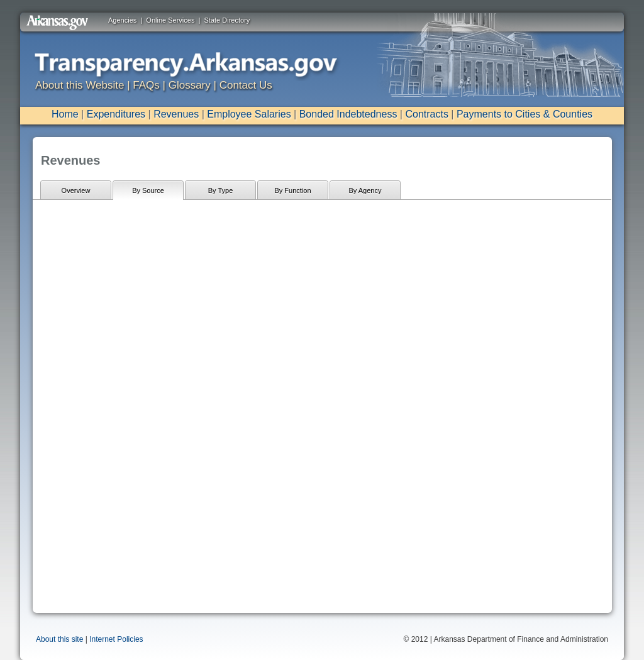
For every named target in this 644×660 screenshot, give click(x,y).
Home (65, 114)
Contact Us (246, 85)
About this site (59, 639)
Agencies (122, 20)
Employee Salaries (249, 114)
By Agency (365, 190)
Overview (76, 190)
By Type (221, 190)
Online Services (170, 20)
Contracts (426, 114)
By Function (292, 190)
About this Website (80, 85)
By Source (148, 190)
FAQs (146, 85)
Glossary (190, 85)
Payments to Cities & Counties (525, 114)
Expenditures (116, 114)
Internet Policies (116, 639)
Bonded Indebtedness (348, 114)
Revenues (176, 114)
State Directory (227, 20)
